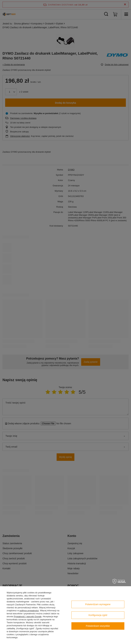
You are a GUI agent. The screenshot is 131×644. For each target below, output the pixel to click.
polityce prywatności (29, 611)
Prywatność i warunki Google (28, 617)
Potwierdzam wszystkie (98, 626)
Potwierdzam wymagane (98, 604)
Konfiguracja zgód (98, 615)
